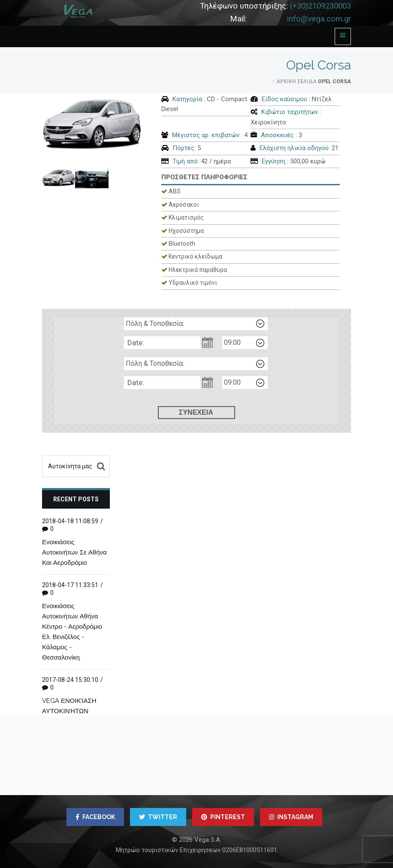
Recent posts (76, 499)
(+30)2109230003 (320, 6)
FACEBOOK (95, 817)
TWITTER (158, 817)
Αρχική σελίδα (296, 81)
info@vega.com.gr (319, 19)
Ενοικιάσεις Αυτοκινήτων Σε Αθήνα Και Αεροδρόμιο (74, 552)
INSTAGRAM (291, 817)
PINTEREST (223, 817)
